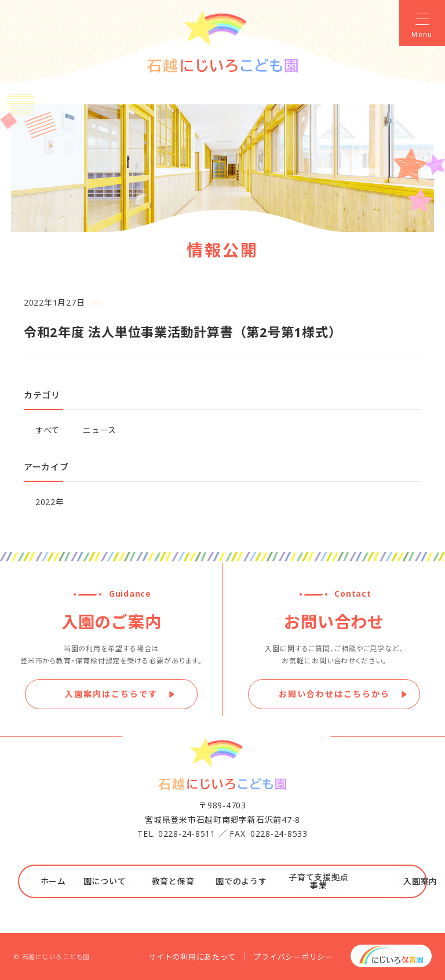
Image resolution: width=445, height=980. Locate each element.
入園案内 (391, 881)
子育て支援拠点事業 (324, 881)
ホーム (54, 881)
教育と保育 (189, 881)
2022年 (50, 502)
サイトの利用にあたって (192, 957)
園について (121, 881)
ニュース (100, 430)
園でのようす (256, 881)
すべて (48, 430)
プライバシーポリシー (293, 957)
